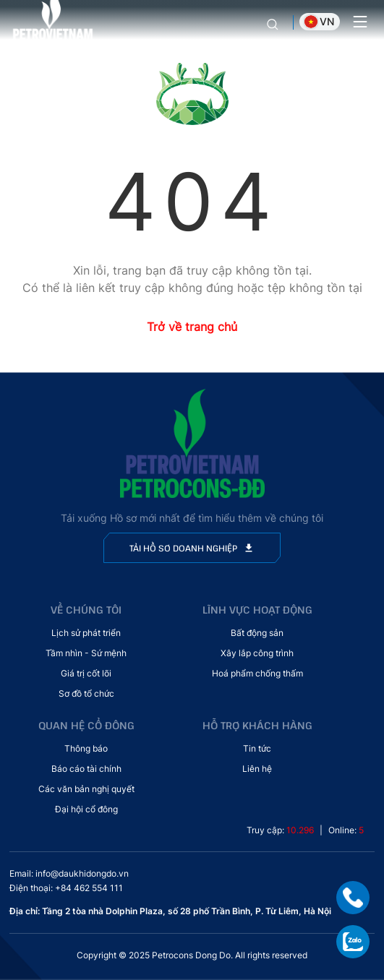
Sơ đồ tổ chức (86, 693)
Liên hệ (257, 769)
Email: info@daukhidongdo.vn (69, 873)
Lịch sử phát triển (86, 633)
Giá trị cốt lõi (86, 673)
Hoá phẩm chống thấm (257, 673)
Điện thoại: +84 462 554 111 (66, 888)
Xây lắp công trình (257, 653)
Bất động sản (257, 633)
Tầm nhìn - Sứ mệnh (86, 653)
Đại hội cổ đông (86, 809)
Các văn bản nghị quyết (86, 789)
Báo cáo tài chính (86, 769)
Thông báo (86, 748)
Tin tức (257, 748)
